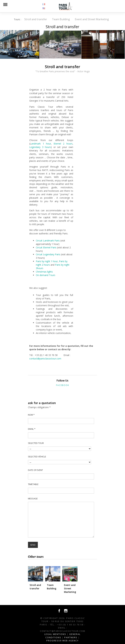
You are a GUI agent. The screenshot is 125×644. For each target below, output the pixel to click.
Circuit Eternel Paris (46, 247)
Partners (71, 637)
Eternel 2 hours (63, 144)
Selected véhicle (37, 457)
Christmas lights (44, 272)
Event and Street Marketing (92, 19)
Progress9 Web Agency (63, 641)
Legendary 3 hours (40, 147)
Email (32, 429)
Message (33, 499)
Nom (31, 415)
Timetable (33, 484)
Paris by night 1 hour (47, 261)
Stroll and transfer (36, 19)
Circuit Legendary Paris (48, 254)
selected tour (36, 443)
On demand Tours (46, 275)
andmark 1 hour (41, 144)
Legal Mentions (55, 634)
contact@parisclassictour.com (45, 359)
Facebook (63, 385)
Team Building (61, 19)
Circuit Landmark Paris (48, 241)
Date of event (35, 470)
